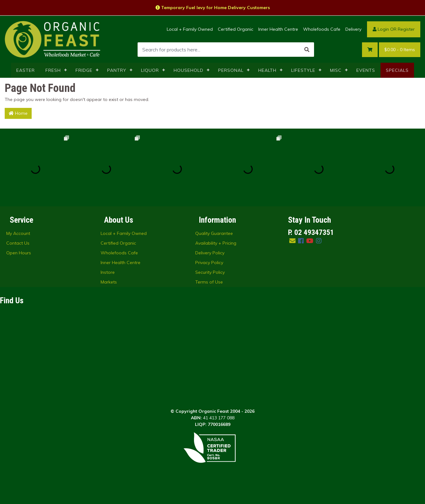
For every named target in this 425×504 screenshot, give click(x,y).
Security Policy (210, 272)
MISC (336, 70)
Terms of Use (209, 282)
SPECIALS (397, 70)
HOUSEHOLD (189, 70)
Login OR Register (394, 29)
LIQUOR (150, 70)
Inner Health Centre (278, 29)
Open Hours (19, 253)
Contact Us (18, 243)
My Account (18, 233)
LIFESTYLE (303, 70)
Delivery (353, 29)
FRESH (53, 70)
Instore (108, 272)
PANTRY (117, 70)
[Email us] (292, 241)
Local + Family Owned (190, 29)
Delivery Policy (210, 253)
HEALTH (267, 70)
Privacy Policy (209, 263)
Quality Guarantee (214, 233)
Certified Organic (236, 29)
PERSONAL (231, 70)
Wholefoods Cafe (322, 29)
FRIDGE (84, 70)
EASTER (26, 70)
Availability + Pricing (216, 243)
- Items (400, 50)
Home (18, 113)
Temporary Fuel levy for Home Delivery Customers (213, 8)
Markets (109, 282)
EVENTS (366, 70)
